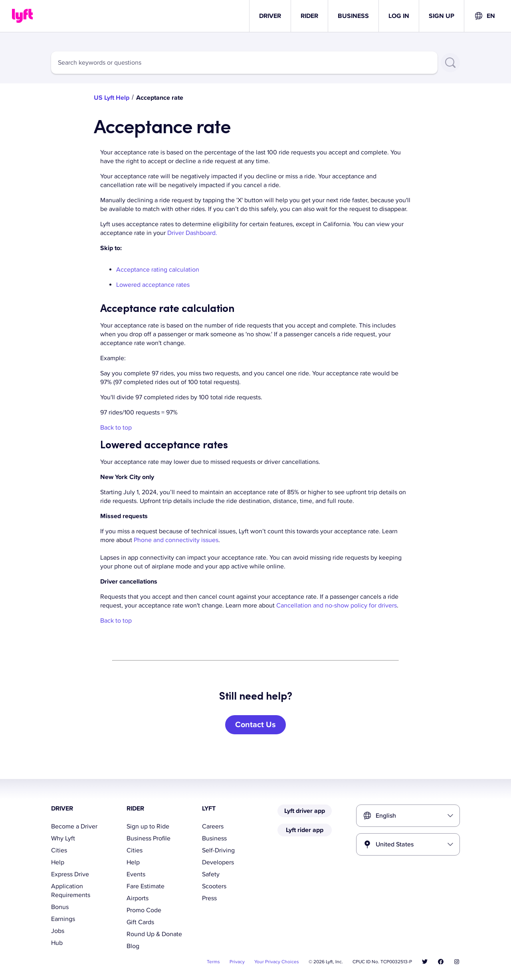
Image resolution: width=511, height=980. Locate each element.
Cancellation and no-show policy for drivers (337, 605)
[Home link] (22, 16)
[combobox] (484, 16)
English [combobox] (386, 816)
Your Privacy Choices (277, 962)
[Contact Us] (255, 725)
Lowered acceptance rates (153, 285)
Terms (213, 962)
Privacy (237, 962)
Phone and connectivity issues (176, 540)
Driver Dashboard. (192, 233)
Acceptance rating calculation (158, 270)
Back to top (116, 428)
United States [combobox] (395, 844)
